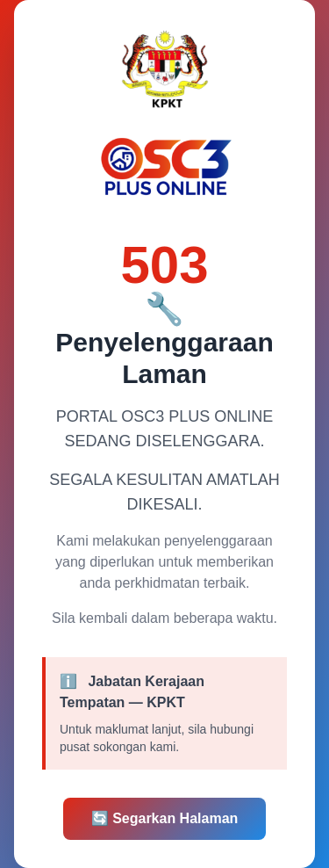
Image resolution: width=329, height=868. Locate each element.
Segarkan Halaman (165, 818)
